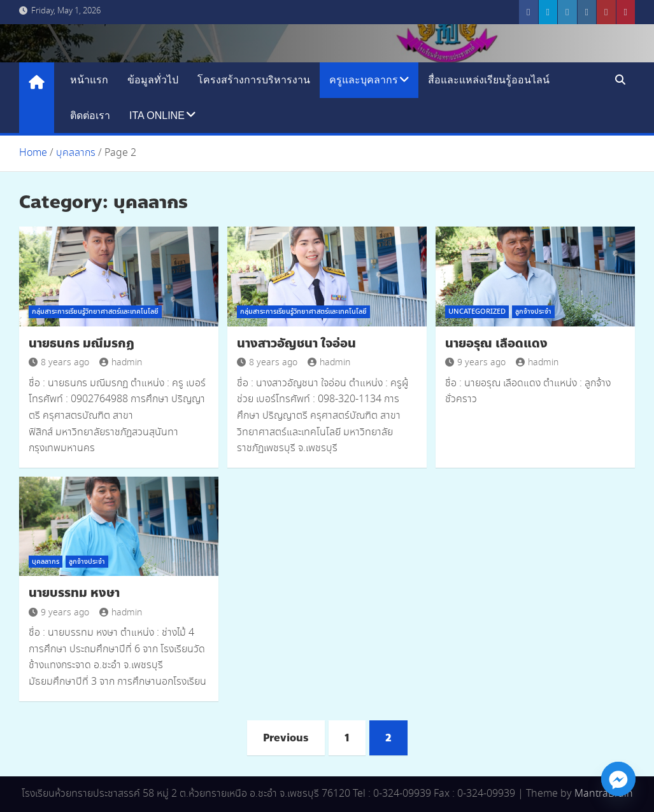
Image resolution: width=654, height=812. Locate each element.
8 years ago (59, 363)
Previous (286, 738)
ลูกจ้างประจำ (533, 312)
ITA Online (157, 115)
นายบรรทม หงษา (74, 593)
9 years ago (475, 363)
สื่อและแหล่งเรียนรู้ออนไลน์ (489, 80)
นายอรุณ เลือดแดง (496, 343)
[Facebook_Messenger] (618, 779)
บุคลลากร (46, 562)
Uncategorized (477, 312)
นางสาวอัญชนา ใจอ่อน (296, 343)
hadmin (121, 363)
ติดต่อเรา (90, 115)
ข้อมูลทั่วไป (153, 80)
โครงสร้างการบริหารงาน (254, 80)
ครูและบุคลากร (364, 80)
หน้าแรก (89, 80)
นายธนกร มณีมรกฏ (82, 343)
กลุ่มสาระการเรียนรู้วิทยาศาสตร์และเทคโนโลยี (95, 312)
